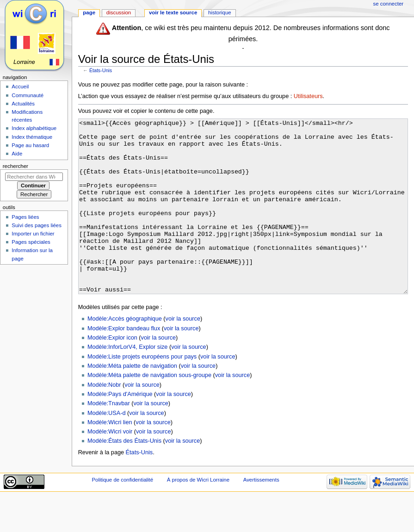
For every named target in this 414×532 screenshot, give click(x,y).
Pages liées (25, 217)
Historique (220, 12)
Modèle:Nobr (104, 420)
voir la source (183, 353)
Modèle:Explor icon (112, 372)
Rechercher (15, 166)
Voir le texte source (173, 12)
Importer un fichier (33, 234)
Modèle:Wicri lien (110, 457)
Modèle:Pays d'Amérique (120, 429)
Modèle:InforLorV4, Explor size (127, 382)
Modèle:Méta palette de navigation (132, 401)
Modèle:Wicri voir (110, 466)
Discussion (119, 12)
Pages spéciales (31, 242)
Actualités (23, 104)
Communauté (28, 95)
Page (89, 12)
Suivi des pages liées (37, 225)
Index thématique (32, 137)
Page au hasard (30, 145)
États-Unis (101, 70)
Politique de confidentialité (122, 514)
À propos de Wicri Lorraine (198, 514)
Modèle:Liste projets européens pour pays (142, 391)
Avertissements (261, 514)
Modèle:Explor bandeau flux (124, 363)
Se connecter (389, 4)
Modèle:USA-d (107, 448)
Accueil (20, 87)
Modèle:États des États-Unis (124, 476)
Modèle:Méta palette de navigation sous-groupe (149, 410)
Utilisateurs (308, 96)
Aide (17, 154)
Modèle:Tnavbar (109, 438)
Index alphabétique (34, 128)
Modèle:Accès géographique (125, 353)
